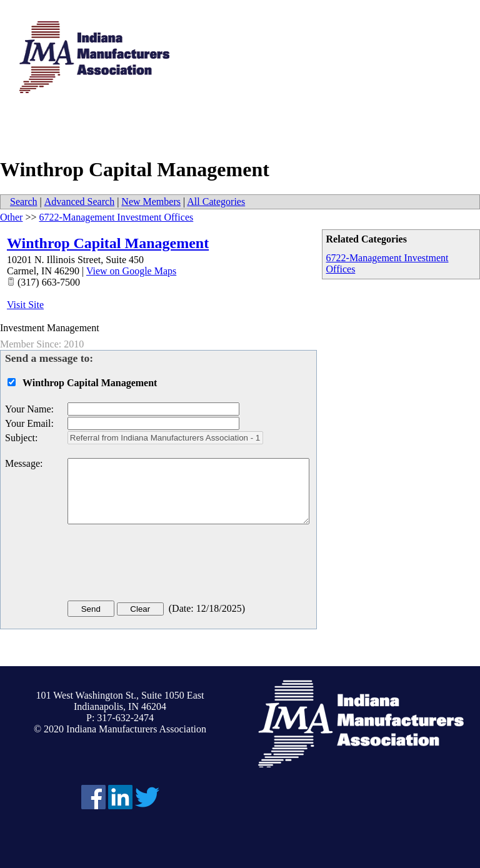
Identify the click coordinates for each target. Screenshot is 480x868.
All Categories (216, 202)
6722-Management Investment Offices (116, 217)
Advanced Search (79, 202)
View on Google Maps (131, 271)
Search (24, 202)
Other (11, 217)
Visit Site (25, 305)
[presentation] (162, 565)
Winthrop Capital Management (108, 243)
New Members (151, 202)
